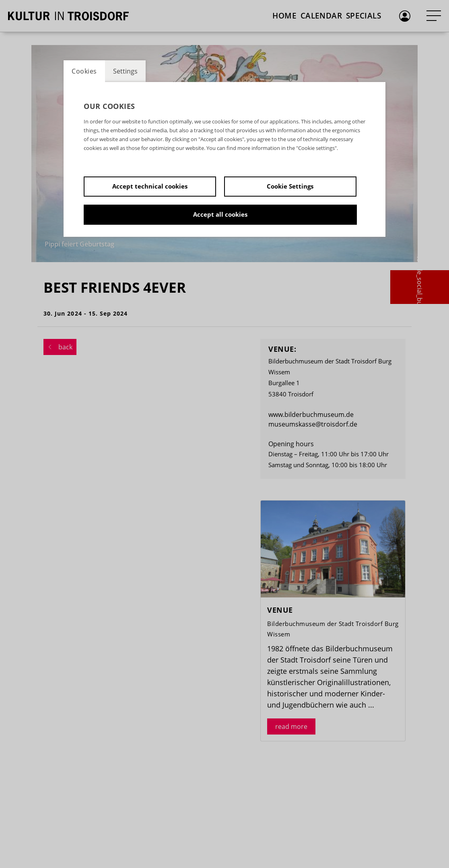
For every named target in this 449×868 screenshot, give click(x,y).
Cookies (84, 71)
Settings (125, 71)
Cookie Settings (290, 186)
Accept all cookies (220, 214)
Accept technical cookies (150, 186)
